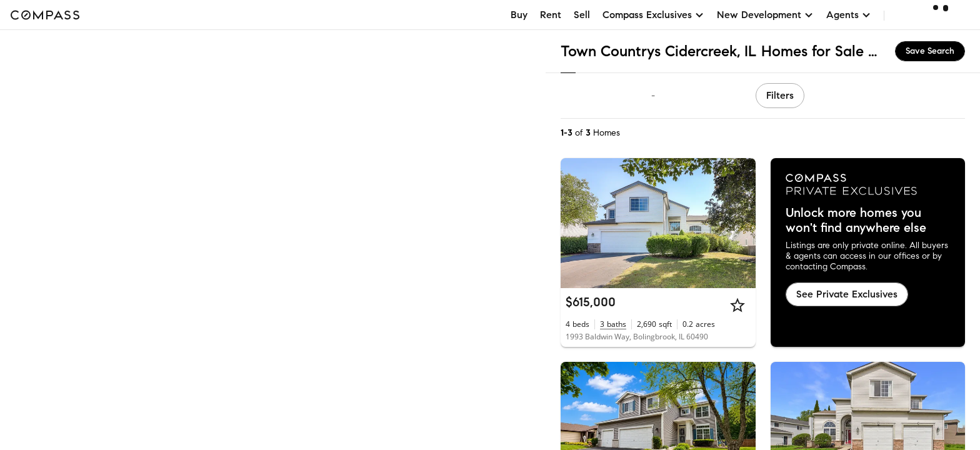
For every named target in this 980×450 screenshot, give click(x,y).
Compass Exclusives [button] (653, 15)
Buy (519, 15)
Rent (551, 15)
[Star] (737, 305)
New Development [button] (765, 15)
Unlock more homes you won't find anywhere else (856, 221)
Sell (582, 15)
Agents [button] (849, 15)
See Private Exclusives (847, 294)
